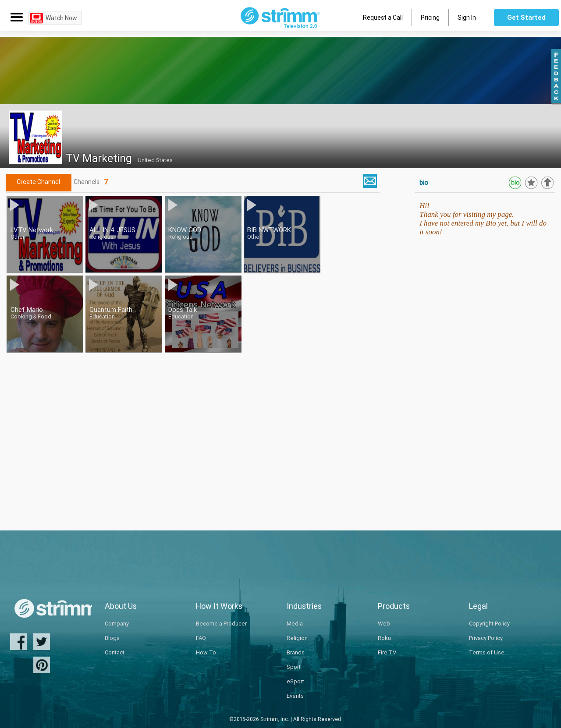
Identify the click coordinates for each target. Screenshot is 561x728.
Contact (115, 652)
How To (206, 652)
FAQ (201, 638)
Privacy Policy (486, 638)
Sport (294, 667)
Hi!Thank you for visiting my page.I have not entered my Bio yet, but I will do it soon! (483, 219)
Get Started (526, 17)
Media (295, 624)
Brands (296, 652)
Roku (384, 638)
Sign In (467, 18)
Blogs (112, 638)
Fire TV (387, 652)
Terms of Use (487, 652)
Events (295, 696)
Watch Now (61, 18)
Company (117, 624)
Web (384, 624)
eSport (295, 681)
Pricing (430, 18)
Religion (297, 638)
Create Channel (38, 182)
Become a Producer (221, 624)
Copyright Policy (489, 624)
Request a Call (383, 18)
